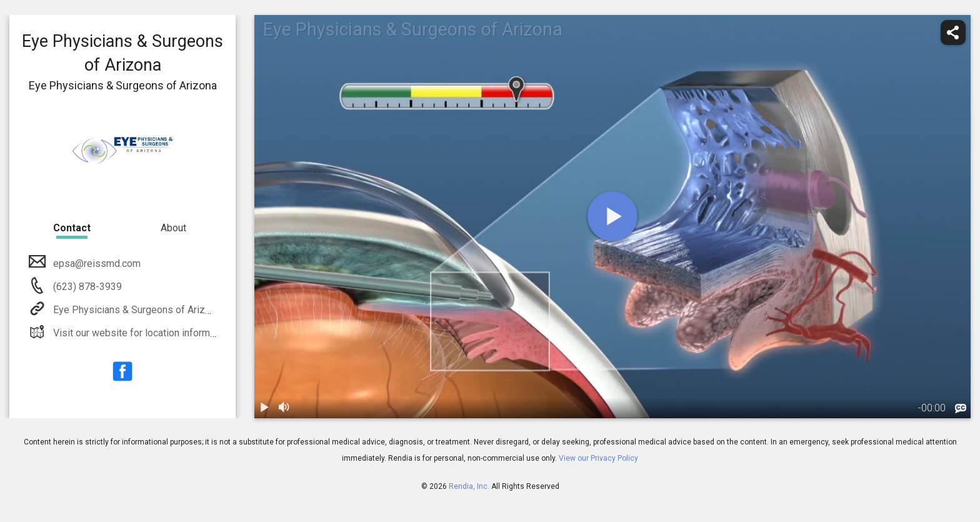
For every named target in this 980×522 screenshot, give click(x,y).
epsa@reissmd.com (96, 264)
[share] (953, 33)
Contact (72, 228)
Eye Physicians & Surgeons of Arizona (136, 310)
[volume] (284, 408)
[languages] (961, 409)
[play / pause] (264, 408)
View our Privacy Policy (598, 458)
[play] (612, 216)
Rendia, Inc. (469, 486)
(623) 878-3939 (86, 287)
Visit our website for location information (141, 333)
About (173, 228)
